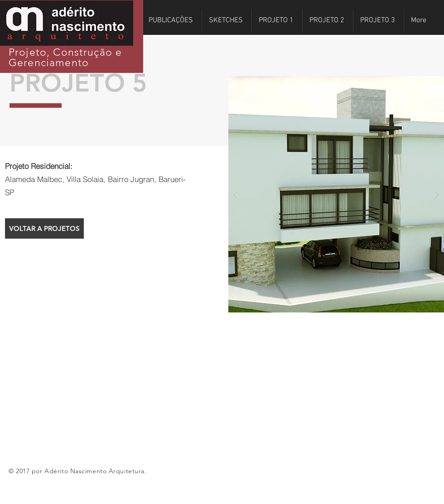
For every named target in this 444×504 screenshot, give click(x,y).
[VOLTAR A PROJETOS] (44, 228)
